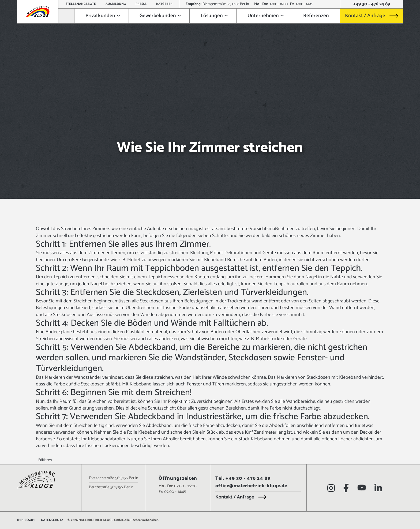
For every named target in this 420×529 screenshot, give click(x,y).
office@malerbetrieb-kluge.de (251, 486)
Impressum (26, 520)
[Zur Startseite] (66, 16)
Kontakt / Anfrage (365, 16)
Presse (141, 4)
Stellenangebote (81, 4)
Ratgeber (164, 4)
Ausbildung (116, 4)
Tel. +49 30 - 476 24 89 (243, 479)
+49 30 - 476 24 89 (372, 4)
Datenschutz (52, 520)
